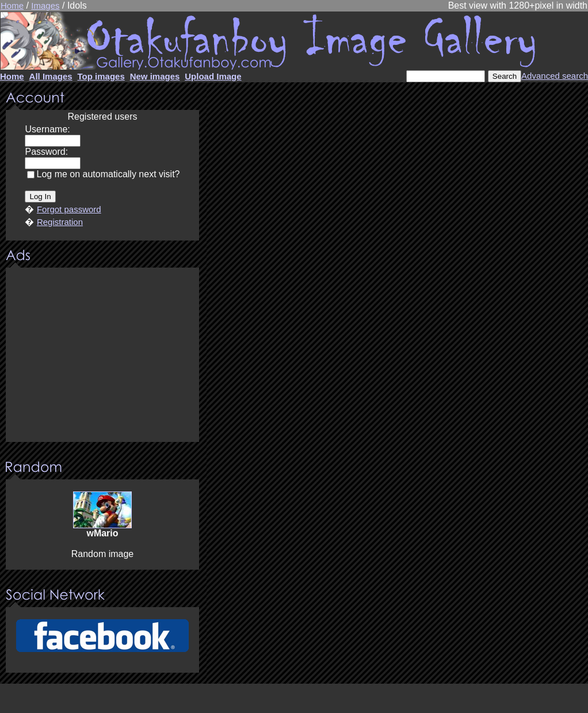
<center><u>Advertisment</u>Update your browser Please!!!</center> (102, 356)
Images (45, 5)
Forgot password (69, 209)
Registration (60, 222)
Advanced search (555, 76)
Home (12, 5)
